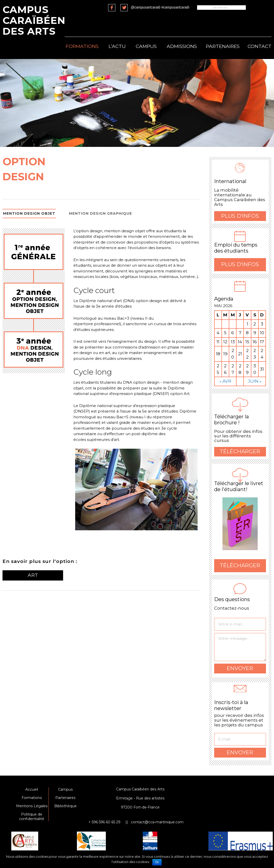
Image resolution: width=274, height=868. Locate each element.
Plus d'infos (240, 216)
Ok (157, 862)
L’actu (117, 46)
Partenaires (223, 46)
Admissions (182, 46)
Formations (82, 46)
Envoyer (240, 668)
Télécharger (240, 451)
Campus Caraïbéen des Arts (34, 20)
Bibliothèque (65, 806)
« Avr (225, 381)
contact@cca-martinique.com (157, 822)
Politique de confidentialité (32, 817)
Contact (260, 46)
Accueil (32, 789)
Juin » (255, 381)
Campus (146, 46)
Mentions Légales (32, 806)
